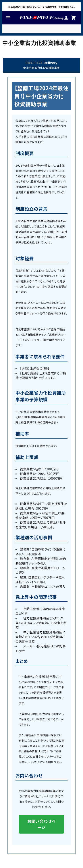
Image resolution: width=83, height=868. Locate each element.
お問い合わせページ (41, 824)
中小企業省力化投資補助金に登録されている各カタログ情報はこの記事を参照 (40, 637)
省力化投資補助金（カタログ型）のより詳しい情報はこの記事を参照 (41, 623)
